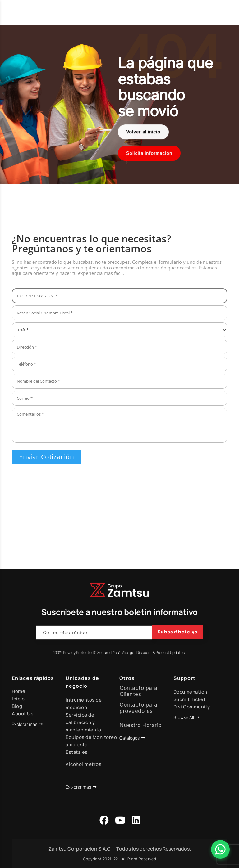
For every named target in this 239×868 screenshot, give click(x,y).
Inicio (18, 699)
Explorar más (25, 724)
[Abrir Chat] (220, 849)
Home (18, 691)
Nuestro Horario (141, 725)
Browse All (184, 717)
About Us (23, 714)
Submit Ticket (190, 699)
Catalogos (129, 738)
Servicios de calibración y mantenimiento (83, 722)
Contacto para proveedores (139, 708)
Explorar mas (78, 787)
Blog (17, 706)
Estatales (77, 752)
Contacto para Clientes (139, 691)
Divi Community (192, 707)
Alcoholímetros (83, 764)
